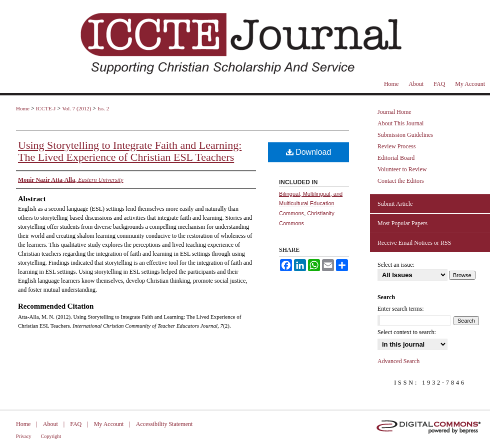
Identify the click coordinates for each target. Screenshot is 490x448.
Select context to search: (407, 332)
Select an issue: (396, 265)
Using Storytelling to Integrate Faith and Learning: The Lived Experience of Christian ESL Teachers (130, 151)
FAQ (76, 424)
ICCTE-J (46, 108)
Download (309, 152)
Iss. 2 (103, 108)
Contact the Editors (401, 181)
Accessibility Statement (164, 424)
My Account (109, 424)
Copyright (51, 436)
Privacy (24, 436)
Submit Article (395, 204)
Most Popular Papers (402, 223)
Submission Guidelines (405, 135)
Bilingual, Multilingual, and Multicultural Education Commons (311, 204)
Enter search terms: (401, 309)
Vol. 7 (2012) (76, 108)
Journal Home (394, 112)
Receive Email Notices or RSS (414, 243)
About (50, 424)
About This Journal (400, 123)
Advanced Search (398, 361)
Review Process (396, 146)
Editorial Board (396, 158)
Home (23, 108)
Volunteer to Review (402, 169)
